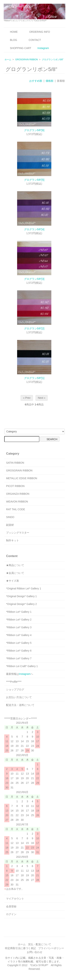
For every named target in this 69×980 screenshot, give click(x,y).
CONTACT (32, 40)
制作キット (13, 540)
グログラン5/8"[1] (34, 378)
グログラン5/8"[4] (34, 229)
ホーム (8, 60)
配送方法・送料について (20, 705)
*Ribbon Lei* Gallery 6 (19, 651)
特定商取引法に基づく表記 (20, 948)
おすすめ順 (36, 81)
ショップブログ (15, 689)
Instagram (43, 48)
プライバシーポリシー (51, 948)
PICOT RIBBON (15, 486)
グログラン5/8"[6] (34, 130)
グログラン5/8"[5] (34, 180)
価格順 (49, 81)
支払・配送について (40, 944)
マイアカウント (15, 899)
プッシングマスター (18, 533)
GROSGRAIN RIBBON (27, 60)
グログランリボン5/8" (53, 60)
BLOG (11, 40)
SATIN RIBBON (15, 463)
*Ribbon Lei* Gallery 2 (19, 620)
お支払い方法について (19, 697)
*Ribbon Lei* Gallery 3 (19, 627)
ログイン (11, 914)
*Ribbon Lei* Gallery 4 (19, 635)
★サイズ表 (13, 581)
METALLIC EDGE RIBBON (22, 478)
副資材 (10, 525)
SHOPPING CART (18, 48)
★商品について (15, 565)
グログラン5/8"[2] (34, 328)
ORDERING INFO (37, 32)
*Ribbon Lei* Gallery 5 (19, 643)
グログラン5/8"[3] (34, 279)
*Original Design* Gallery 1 (21, 596)
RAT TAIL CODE (16, 509)
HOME (11, 32)
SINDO (10, 517)
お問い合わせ (35, 952)
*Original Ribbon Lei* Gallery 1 (24, 588)
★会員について (15, 573)
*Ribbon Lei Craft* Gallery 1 (22, 666)
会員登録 (11, 906)
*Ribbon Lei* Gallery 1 (19, 612)
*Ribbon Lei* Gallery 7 (19, 658)
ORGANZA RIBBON (18, 494)
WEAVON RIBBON (17, 502)
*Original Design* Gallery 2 (21, 604)
